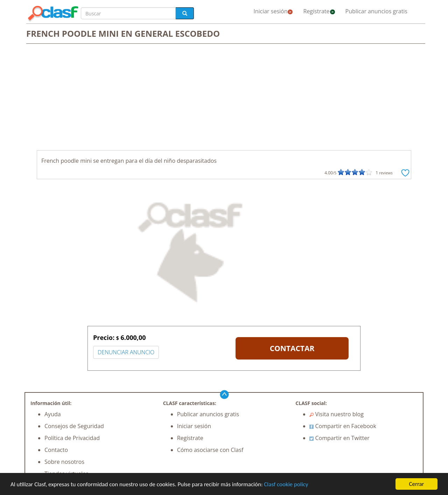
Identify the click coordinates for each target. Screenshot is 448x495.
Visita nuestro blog (337, 414)
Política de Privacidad (72, 438)
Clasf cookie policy (286, 485)
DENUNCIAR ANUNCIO (126, 352)
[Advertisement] (224, 98)
